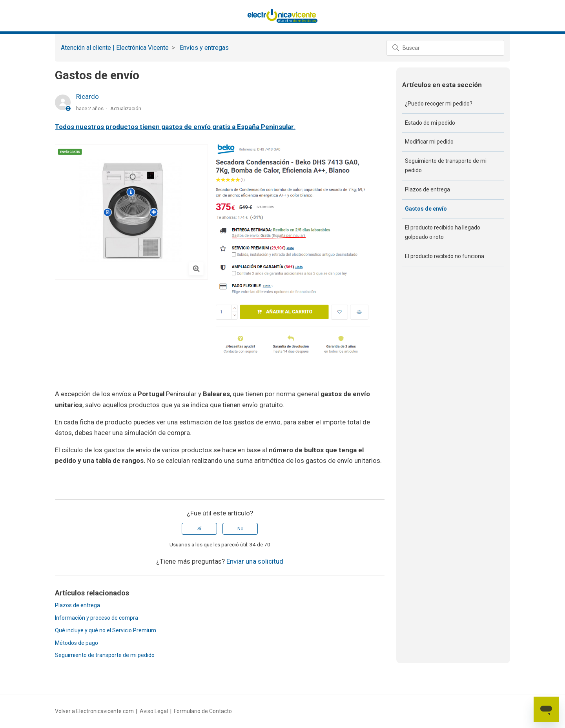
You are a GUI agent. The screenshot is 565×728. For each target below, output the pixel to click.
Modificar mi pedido (429, 142)
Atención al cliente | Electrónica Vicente (115, 48)
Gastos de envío (426, 209)
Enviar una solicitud (255, 561)
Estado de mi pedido (430, 123)
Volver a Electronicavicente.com (94, 711)
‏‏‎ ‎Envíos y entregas (203, 48)
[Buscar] (445, 48)
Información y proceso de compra (97, 618)
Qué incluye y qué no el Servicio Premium (106, 630)
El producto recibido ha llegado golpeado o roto (443, 232)
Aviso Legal (154, 711)
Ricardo (87, 96)
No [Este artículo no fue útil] (240, 529)
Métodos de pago (77, 643)
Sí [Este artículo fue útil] (199, 529)
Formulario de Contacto (203, 711)
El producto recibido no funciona (445, 256)
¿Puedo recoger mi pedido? (439, 104)
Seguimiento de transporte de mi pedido (105, 655)
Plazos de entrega (77, 605)
